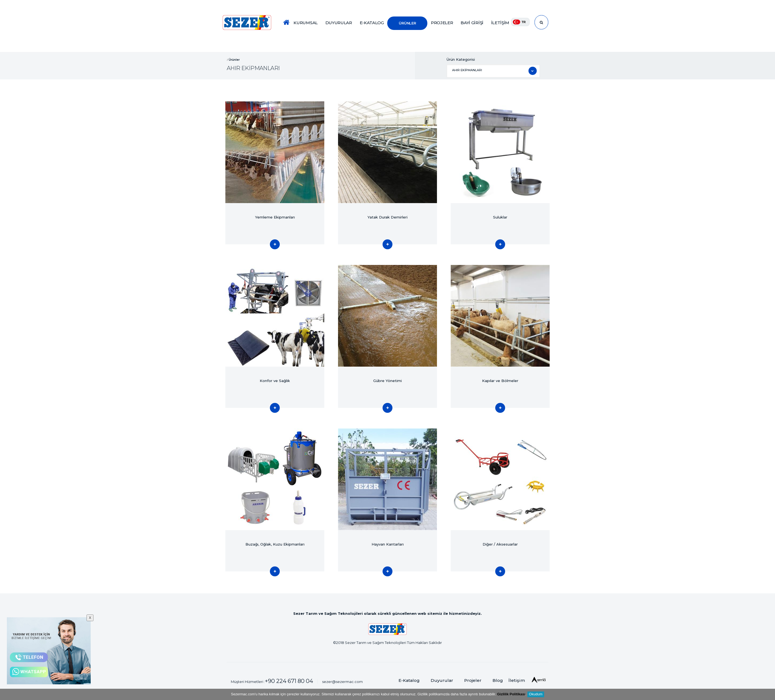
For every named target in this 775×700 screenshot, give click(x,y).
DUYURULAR (339, 23)
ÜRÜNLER (407, 23)
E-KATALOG (372, 23)
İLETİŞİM (500, 23)
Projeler (473, 680)
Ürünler (234, 60)
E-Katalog (409, 680)
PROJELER (442, 23)
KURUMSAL (306, 23)
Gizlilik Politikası (511, 694)
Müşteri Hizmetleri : (272, 681)
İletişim (517, 680)
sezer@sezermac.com (342, 682)
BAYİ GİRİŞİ (472, 23)
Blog (498, 680)
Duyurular (442, 680)
